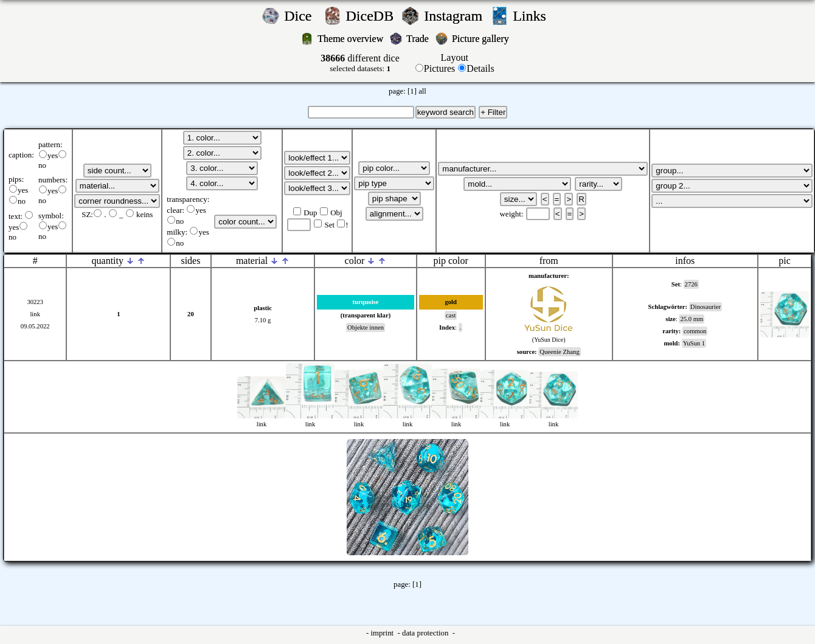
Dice (301, 16)
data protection (426, 633)
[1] (412, 91)
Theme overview (352, 39)
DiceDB (372, 16)
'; (117, 171)
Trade (419, 39)
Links (533, 16)
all (422, 91)
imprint (383, 633)
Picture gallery (483, 39)
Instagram (455, 16)
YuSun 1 (694, 343)
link (35, 314)
